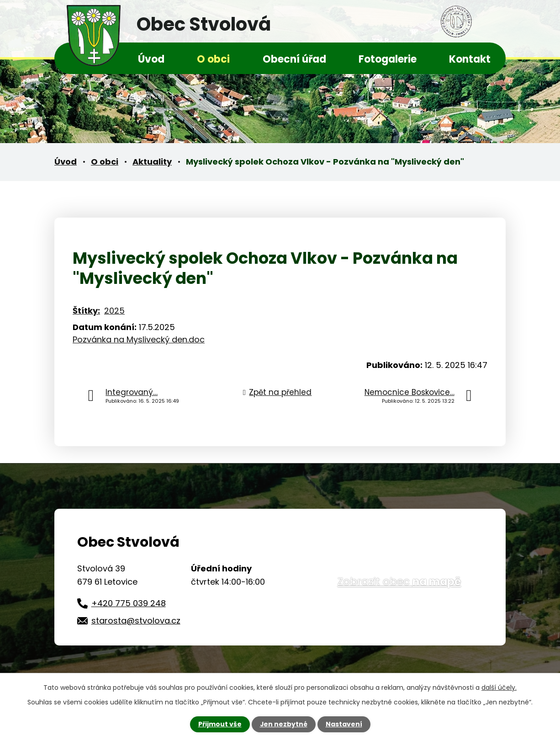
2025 (114, 311)
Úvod (151, 59)
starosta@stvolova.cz (136, 621)
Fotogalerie (388, 59)
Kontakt (470, 59)
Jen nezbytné (283, 724)
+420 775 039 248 (129, 603)
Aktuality (152, 162)
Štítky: (86, 311)
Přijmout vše (219, 724)
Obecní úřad (294, 59)
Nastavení (344, 724)
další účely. (499, 688)
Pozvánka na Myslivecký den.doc (139, 339)
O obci (213, 59)
